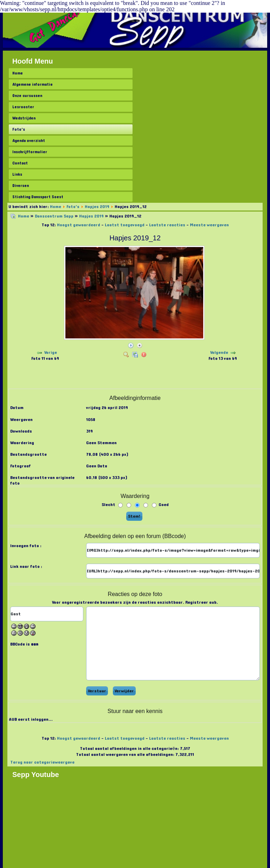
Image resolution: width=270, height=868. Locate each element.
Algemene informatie (33, 84)
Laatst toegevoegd (125, 225)
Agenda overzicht (29, 141)
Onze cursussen (27, 96)
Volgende (219, 352)
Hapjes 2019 (97, 207)
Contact (20, 163)
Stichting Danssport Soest (38, 197)
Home (18, 73)
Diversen (21, 186)
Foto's (19, 129)
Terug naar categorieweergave (42, 762)
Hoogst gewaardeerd (79, 225)
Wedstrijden (24, 118)
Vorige (51, 352)
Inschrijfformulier (30, 152)
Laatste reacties (167, 225)
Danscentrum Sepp (54, 216)
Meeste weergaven (209, 225)
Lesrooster (23, 107)
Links (17, 174)
